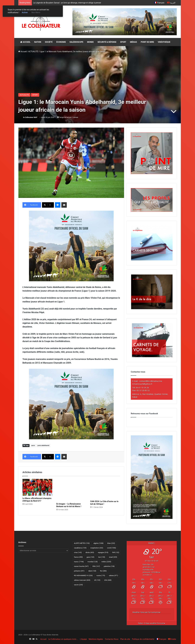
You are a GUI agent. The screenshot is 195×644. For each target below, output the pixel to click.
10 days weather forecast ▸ (152, 623)
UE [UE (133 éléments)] (97, 580)
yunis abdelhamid (43, 445)
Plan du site (125, 639)
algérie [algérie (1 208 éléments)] (98, 543)
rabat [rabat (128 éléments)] (92, 571)
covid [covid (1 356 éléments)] (112, 548)
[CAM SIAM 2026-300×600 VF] (152, 518)
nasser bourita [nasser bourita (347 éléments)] (81, 566)
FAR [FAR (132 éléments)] (116, 553)
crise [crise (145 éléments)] (78, 553)
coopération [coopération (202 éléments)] (97, 548)
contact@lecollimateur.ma (151, 381)
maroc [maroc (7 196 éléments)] (79, 562)
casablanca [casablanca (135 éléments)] (80, 548)
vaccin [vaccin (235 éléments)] (78, 585)
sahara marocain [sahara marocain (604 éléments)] (82, 580)
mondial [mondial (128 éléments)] (93, 562)
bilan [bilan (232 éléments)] (111, 543)
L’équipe (83, 639)
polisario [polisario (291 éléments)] (79, 571)
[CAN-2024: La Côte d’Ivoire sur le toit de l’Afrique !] (105, 489)
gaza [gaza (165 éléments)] (90, 557)
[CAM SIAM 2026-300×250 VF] (71, 246)
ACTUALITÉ (33, 52)
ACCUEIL (25, 42)
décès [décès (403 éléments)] (90, 553)
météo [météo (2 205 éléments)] (106, 562)
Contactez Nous (112, 639)
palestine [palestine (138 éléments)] (109, 566)
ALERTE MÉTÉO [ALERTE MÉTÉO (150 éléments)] (82, 543)
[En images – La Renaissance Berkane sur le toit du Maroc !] (71, 490)
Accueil (22, 52)
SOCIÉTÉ (49, 42)
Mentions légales (96, 639)
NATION (38, 42)
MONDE (90, 42)
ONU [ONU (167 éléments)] (96, 566)
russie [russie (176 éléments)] (101, 576)
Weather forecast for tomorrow (146, 612)
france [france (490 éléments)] (78, 557)
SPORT (123, 42)
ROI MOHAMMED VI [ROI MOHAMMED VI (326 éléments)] (83, 576)
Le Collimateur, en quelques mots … (63, 639)
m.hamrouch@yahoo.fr (142, 384)
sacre (33, 445)
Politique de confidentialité (143, 639)
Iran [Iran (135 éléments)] (102, 557)
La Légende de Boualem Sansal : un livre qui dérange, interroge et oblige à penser (67, 3)
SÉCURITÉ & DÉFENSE (107, 42)
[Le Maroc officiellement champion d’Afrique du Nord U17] (37, 487)
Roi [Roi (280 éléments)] (103, 571)
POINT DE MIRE (147, 42)
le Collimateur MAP (30, 117)
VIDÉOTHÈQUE (164, 42)
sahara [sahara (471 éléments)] (113, 576)
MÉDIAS (133, 42)
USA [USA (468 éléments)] (108, 580)
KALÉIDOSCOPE (76, 42)
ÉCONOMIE (61, 42)
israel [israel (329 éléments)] (113, 557)
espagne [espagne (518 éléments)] (103, 553)
